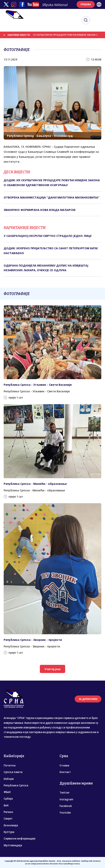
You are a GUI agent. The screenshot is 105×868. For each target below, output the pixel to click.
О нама (64, 765)
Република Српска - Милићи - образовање (35, 484)
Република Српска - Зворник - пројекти (33, 640)
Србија (8, 799)
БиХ (6, 805)
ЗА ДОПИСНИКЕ (88, 699)
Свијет (8, 819)
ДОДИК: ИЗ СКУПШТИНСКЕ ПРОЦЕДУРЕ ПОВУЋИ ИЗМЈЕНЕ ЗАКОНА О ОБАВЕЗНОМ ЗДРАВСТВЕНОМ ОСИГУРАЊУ (52, 182)
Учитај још (52, 669)
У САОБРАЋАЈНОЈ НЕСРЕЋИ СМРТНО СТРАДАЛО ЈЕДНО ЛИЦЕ (48, 236)
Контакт (65, 772)
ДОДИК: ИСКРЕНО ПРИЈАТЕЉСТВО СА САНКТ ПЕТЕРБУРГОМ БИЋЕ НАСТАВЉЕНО (51, 251)
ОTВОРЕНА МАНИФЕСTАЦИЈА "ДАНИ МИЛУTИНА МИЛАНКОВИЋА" (52, 197)
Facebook (66, 806)
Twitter (65, 793)
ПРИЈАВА (86, 4)
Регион (8, 812)
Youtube (65, 813)
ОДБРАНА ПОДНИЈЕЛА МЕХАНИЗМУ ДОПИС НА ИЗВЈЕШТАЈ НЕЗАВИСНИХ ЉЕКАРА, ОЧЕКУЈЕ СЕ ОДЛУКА (46, 268)
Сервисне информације (20, 839)
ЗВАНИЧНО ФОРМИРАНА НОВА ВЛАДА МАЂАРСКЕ (40, 210)
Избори (9, 779)
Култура (9, 832)
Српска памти (13, 772)
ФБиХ (7, 792)
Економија (11, 825)
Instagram (66, 799)
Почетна (10, 765)
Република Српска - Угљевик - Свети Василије (38, 385)
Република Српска (16, 785)
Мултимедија (13, 845)
